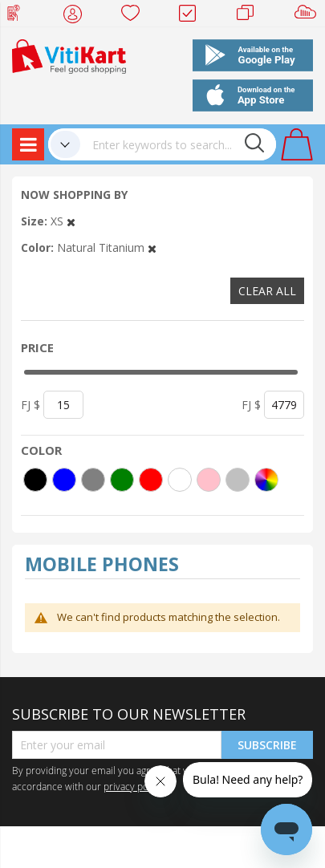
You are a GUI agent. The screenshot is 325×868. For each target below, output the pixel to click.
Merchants (251, 16)
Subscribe (267, 745)
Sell (309, 16)
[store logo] (69, 55)
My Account (77, 16)
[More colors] (266, 480)
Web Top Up (20, 16)
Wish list (135, 16)
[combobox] (178, 144)
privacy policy (133, 786)
